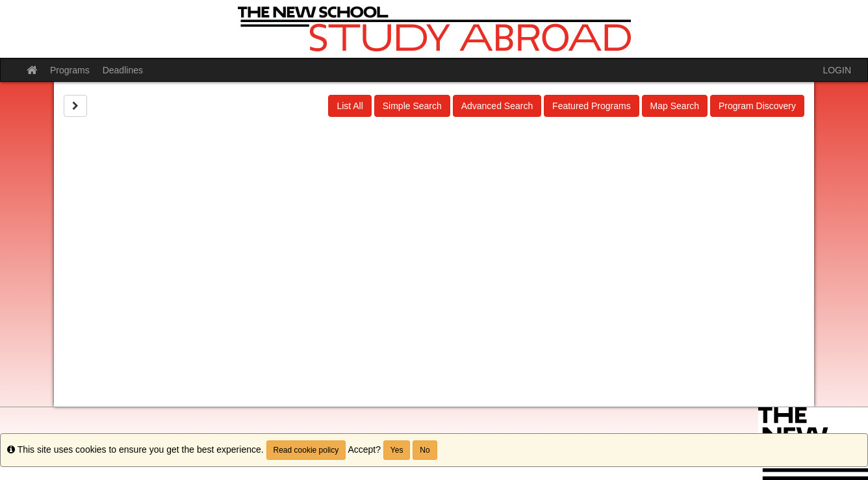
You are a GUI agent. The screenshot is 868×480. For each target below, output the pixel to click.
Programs (70, 70)
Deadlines (123, 70)
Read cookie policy (306, 450)
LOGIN (837, 70)
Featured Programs (592, 106)
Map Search (675, 106)
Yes (397, 450)
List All (350, 106)
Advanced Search (497, 106)
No (425, 450)
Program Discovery (757, 106)
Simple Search (412, 106)
